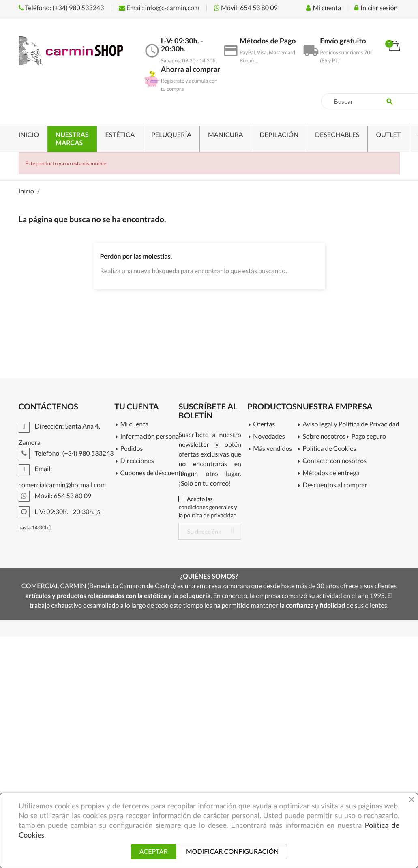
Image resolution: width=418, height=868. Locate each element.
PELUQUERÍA (171, 135)
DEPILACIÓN (279, 135)
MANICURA (225, 135)
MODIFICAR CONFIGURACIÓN (232, 852)
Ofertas (264, 425)
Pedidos (132, 449)
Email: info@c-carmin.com (159, 8)
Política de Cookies (329, 449)
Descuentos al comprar (335, 485)
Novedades (269, 437)
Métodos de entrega (331, 473)
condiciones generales (206, 507)
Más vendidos (272, 449)
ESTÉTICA (120, 135)
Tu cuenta (137, 407)
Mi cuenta (135, 425)
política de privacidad (210, 515)
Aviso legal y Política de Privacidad (348, 425)
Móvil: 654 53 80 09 (246, 8)
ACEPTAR (154, 852)
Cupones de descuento (150, 473)
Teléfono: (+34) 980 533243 (61, 8)
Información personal (150, 437)
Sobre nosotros (324, 437)
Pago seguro (369, 437)
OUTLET (388, 135)
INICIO (29, 135)
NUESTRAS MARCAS (72, 139)
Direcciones (137, 461)
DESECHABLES (337, 135)
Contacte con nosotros (334, 461)
